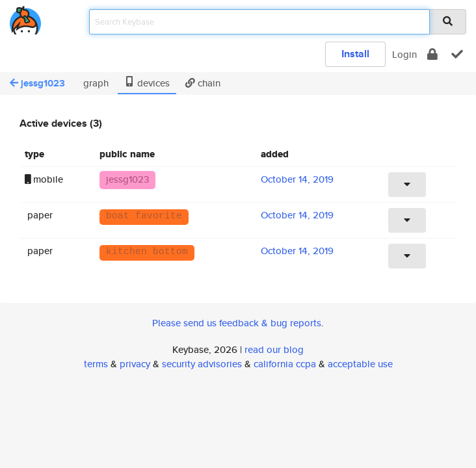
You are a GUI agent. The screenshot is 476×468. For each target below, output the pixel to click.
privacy (135, 364)
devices (147, 83)
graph (95, 83)
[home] (25, 18)
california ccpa (285, 364)
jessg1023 (37, 83)
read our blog (274, 349)
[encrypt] (432, 54)
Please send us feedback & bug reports (237, 323)
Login (404, 54)
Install (355, 54)
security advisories (202, 364)
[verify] (457, 54)
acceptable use (360, 364)
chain (203, 83)
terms (96, 364)
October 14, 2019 (297, 179)
